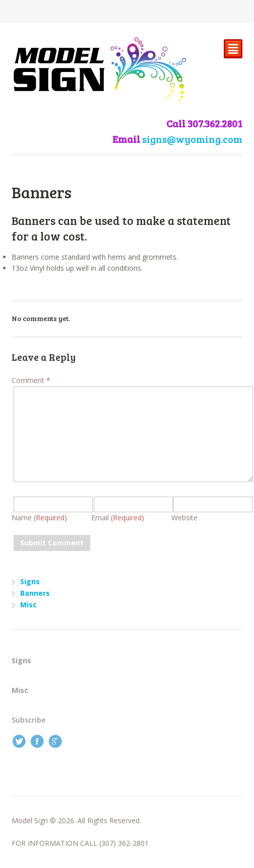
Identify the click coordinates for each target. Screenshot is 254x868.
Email (118, 518)
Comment (31, 380)
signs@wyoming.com (192, 139)
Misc (28, 605)
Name (39, 518)
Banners (35, 593)
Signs (30, 581)
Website (184, 518)
